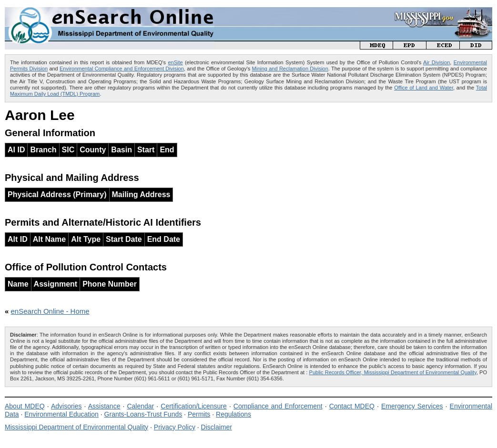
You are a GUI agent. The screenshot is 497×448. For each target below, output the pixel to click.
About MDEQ (25, 406)
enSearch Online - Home (50, 311)
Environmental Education (61, 414)
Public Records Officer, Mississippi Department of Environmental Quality (393, 372)
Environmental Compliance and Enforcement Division (122, 69)
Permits (199, 414)
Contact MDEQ (352, 406)
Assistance (104, 406)
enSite (175, 62)
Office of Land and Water (424, 88)
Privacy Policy (175, 427)
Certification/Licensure (194, 406)
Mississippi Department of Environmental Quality (76, 427)
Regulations (233, 414)
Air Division (436, 62)
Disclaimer (217, 427)
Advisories (66, 406)
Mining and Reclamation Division (290, 69)
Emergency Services (412, 406)
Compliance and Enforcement (278, 406)
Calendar (140, 406)
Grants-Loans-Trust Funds (143, 414)
